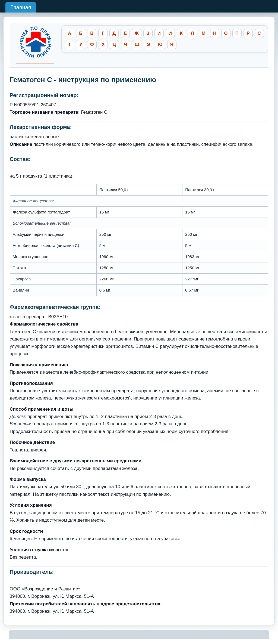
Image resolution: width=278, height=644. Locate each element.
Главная (21, 7)
